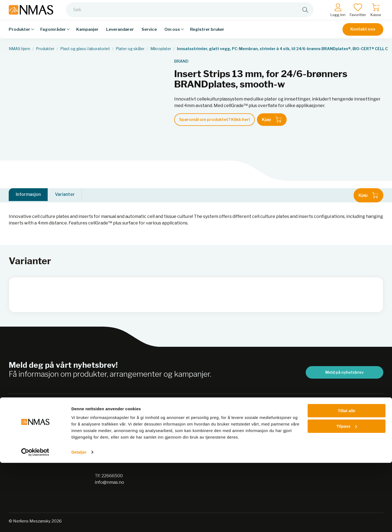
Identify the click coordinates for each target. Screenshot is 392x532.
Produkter (45, 49)
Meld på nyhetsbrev (344, 372)
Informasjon (28, 195)
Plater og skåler (130, 49)
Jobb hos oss (194, 461)
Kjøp (272, 120)
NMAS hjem (19, 49)
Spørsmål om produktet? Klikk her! (215, 120)
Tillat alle (347, 480)
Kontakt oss (363, 33)
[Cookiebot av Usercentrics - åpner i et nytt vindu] (35, 521)
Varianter (65, 195)
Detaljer (79, 521)
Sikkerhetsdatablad (202, 440)
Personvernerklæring (204, 429)
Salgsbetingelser (285, 419)
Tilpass (347, 495)
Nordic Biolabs (196, 451)
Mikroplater (161, 49)
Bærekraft (192, 419)
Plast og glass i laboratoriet (85, 49)
